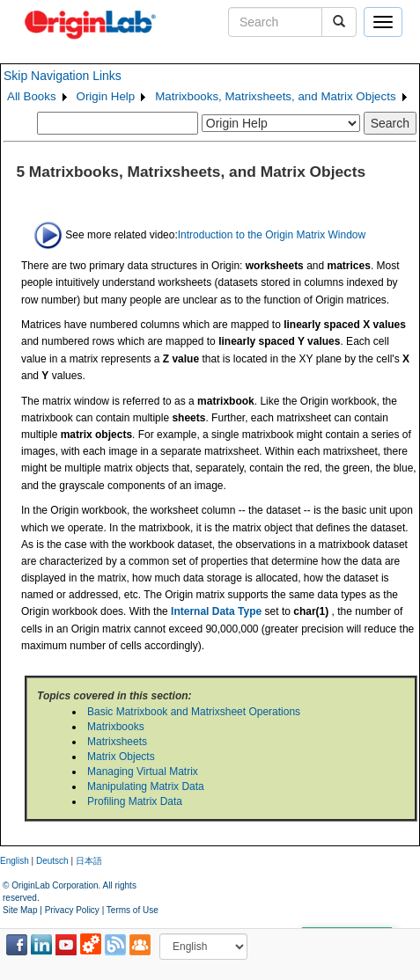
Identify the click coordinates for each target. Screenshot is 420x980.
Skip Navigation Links (63, 76)
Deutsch (52, 861)
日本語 (89, 861)
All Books (32, 96)
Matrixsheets (117, 742)
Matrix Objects (121, 757)
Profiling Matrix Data (135, 801)
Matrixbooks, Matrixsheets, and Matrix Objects (275, 96)
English (15, 861)
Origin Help (106, 96)
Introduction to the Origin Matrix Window (272, 234)
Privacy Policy (72, 910)
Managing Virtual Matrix (143, 772)
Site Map (20, 910)
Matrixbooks (116, 727)
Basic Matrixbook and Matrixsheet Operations (194, 712)
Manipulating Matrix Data (146, 786)
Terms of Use (133, 910)
